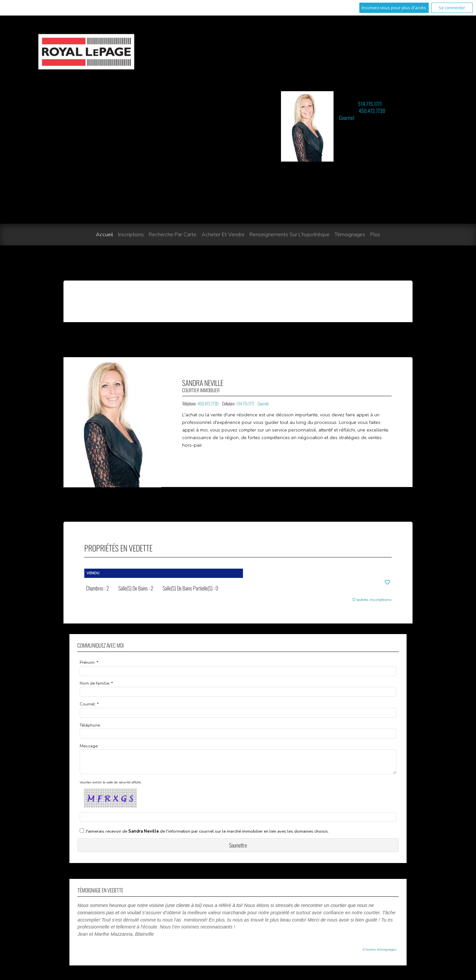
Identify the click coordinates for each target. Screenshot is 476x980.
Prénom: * (89, 662)
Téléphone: (90, 725)
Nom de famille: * (96, 683)
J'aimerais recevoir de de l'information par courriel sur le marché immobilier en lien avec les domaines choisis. (207, 835)
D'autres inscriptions (372, 600)
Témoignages (350, 235)
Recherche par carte (173, 235)
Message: (89, 746)
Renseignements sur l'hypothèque (290, 235)
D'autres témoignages (379, 954)
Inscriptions (131, 235)
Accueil (104, 235)
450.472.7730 (372, 111)
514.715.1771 (370, 104)
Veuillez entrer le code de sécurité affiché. (111, 786)
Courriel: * (89, 704)
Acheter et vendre (223, 235)
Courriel (347, 118)
